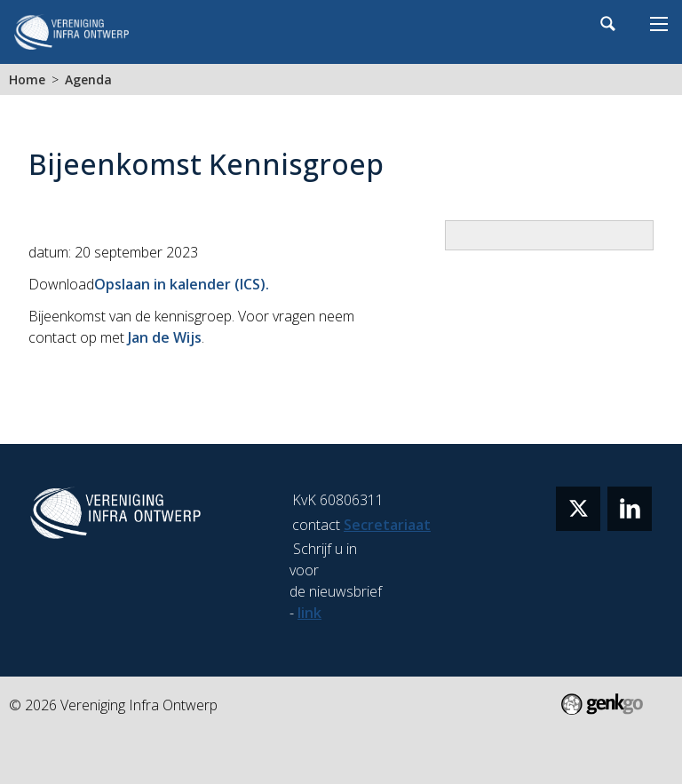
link (309, 613)
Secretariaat (387, 525)
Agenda (88, 79)
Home (27, 79)
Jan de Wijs (165, 337)
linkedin (630, 509)
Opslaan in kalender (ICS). (182, 284)
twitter (578, 509)
